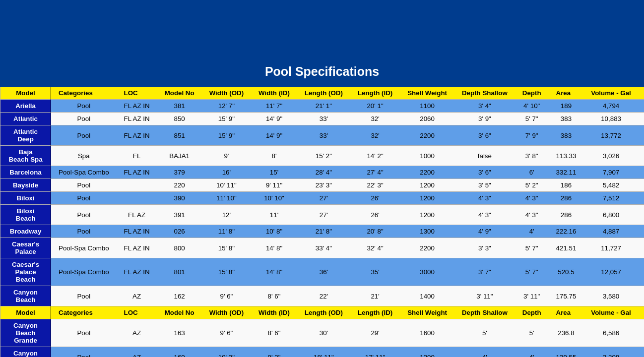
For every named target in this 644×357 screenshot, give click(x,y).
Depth (532, 93)
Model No (180, 93)
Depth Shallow (485, 93)
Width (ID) (274, 93)
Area (564, 93)
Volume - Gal (611, 93)
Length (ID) (375, 93)
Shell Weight (427, 93)
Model (26, 93)
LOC (131, 93)
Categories (76, 93)
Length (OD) (324, 93)
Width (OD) (226, 93)
